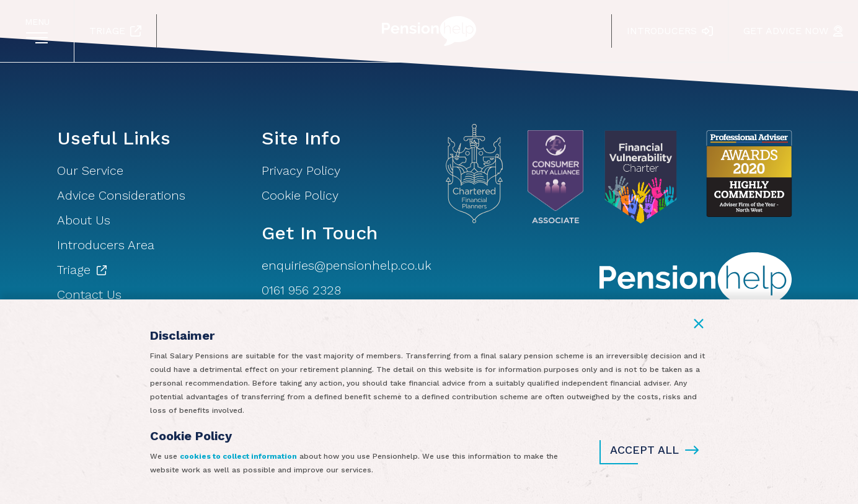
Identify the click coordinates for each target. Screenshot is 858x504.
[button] (699, 324)
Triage (115, 31)
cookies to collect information (238, 456)
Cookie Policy (300, 195)
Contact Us (89, 294)
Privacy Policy (301, 170)
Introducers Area (106, 245)
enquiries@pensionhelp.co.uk (347, 265)
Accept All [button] (654, 450)
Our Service (90, 170)
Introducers (670, 31)
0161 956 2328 (301, 290)
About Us (84, 220)
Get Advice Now (793, 31)
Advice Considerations (121, 195)
